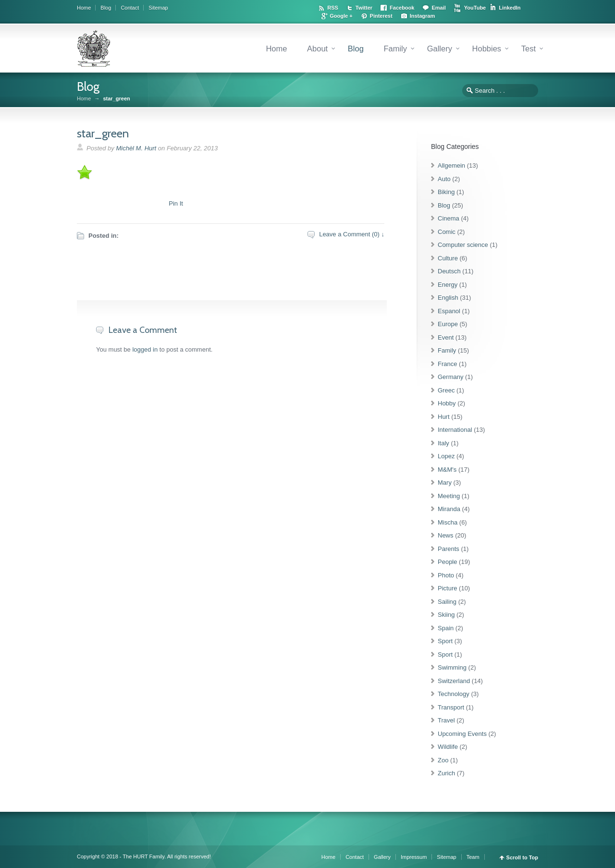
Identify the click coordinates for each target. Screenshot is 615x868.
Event (446, 337)
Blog (106, 8)
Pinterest (381, 16)
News (446, 535)
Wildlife (448, 747)
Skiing (446, 615)
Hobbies (487, 49)
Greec (446, 390)
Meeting (449, 496)
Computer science (463, 245)
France (447, 364)
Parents (449, 549)
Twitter (364, 8)
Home (84, 8)
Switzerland (454, 681)
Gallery (440, 49)
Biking (446, 192)
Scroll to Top (522, 858)
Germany (450, 377)
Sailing (447, 602)
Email (438, 8)
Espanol (449, 311)
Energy (448, 285)
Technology (454, 694)
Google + (341, 16)
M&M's (447, 470)
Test (529, 49)
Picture (447, 588)
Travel (446, 720)
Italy (443, 443)
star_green (103, 133)
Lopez (446, 456)
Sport (445, 641)
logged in (145, 349)
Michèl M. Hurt (136, 148)
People (447, 562)
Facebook (402, 8)
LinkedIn (510, 8)
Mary (445, 483)
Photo (446, 575)
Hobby (447, 403)
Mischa (448, 522)
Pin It (176, 203)
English (448, 298)
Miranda (449, 509)
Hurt (444, 417)
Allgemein (451, 165)
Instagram (423, 16)
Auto (444, 179)
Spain (446, 628)
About (317, 49)
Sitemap (158, 8)
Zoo (443, 760)
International (455, 430)
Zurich (446, 773)
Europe (448, 324)
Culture (448, 258)
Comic (447, 232)
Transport (451, 707)
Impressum (414, 857)
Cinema (449, 218)
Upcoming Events (462, 734)
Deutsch (449, 271)
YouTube (475, 8)
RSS (333, 8)
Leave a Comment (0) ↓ (352, 234)
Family (395, 49)
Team (473, 857)
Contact (130, 8)
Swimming (452, 667)
